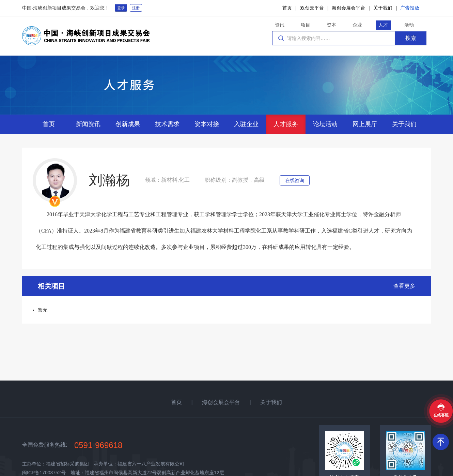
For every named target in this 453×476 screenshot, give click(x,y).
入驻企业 (246, 124)
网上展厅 (365, 124)
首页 (287, 8)
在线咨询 (295, 180)
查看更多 (404, 286)
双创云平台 (312, 8)
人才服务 (286, 124)
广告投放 (410, 8)
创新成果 (128, 124)
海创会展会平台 (348, 8)
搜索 (411, 38)
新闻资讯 (88, 124)
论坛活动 (325, 124)
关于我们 (383, 8)
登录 (121, 8)
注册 (136, 8)
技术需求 (167, 124)
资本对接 (207, 124)
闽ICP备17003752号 (44, 473)
